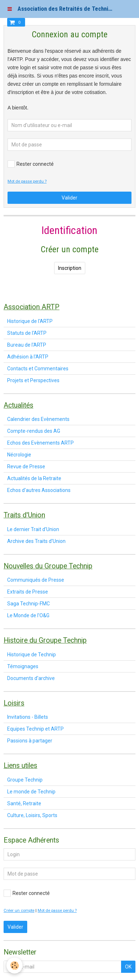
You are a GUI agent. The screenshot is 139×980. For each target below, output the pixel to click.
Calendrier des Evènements (38, 419)
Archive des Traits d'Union (36, 541)
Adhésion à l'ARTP (28, 357)
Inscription (70, 268)
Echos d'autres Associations (39, 490)
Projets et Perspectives (33, 380)
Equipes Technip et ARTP (35, 729)
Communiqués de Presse (36, 580)
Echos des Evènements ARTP (40, 443)
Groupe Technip (25, 780)
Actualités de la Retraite (34, 478)
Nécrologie (19, 455)
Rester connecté (31, 164)
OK (128, 967)
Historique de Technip (32, 655)
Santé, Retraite (24, 803)
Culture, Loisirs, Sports (32, 815)
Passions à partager (30, 741)
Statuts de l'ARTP (27, 333)
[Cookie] (15, 965)
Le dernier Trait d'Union (33, 529)
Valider (69, 198)
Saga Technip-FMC (28, 604)
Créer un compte (19, 911)
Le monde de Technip (31, 792)
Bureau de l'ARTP (27, 345)
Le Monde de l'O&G (28, 615)
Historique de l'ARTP (30, 321)
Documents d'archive (31, 678)
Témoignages (23, 666)
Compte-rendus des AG (34, 431)
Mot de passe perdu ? (27, 181)
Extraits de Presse (28, 592)
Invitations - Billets (28, 717)
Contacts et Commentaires (38, 369)
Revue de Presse (26, 466)
